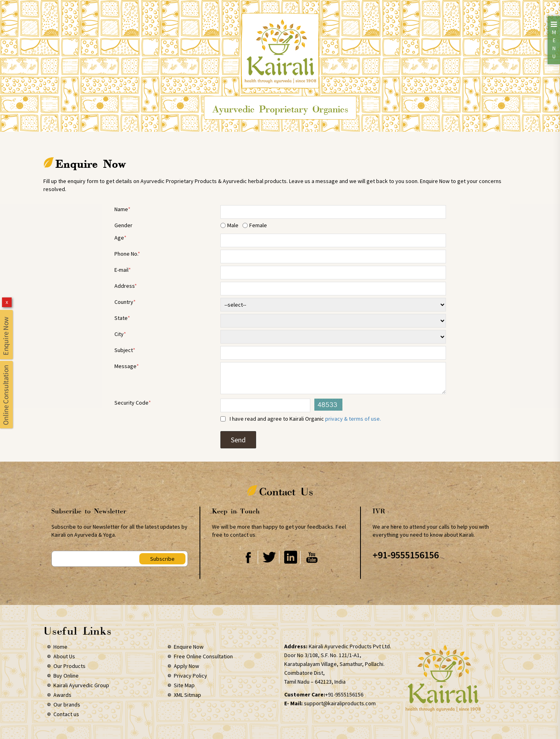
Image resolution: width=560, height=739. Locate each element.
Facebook (248, 557)
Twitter (269, 557)
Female (258, 225)
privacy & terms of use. (353, 419)
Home (60, 647)
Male (233, 225)
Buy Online (66, 676)
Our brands (67, 704)
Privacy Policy (190, 676)
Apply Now (186, 666)
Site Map (184, 685)
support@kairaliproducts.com (340, 703)
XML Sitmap (187, 695)
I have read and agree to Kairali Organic (304, 419)
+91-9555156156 (406, 555)
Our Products (69, 666)
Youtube (312, 557)
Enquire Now (189, 647)
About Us (64, 656)
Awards (62, 695)
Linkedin (290, 557)
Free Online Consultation (203, 656)
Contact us (66, 714)
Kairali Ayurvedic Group (81, 685)
